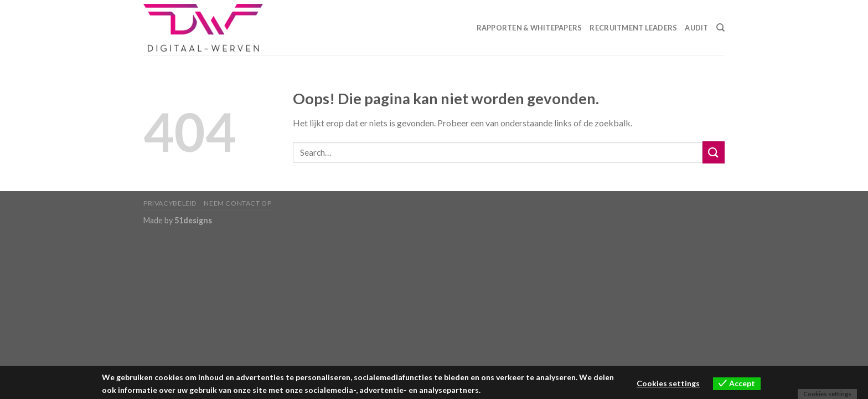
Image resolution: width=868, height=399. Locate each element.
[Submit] (714, 152)
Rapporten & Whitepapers (529, 28)
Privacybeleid (170, 203)
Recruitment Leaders (633, 28)
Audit (696, 28)
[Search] (720, 28)
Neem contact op (237, 203)
